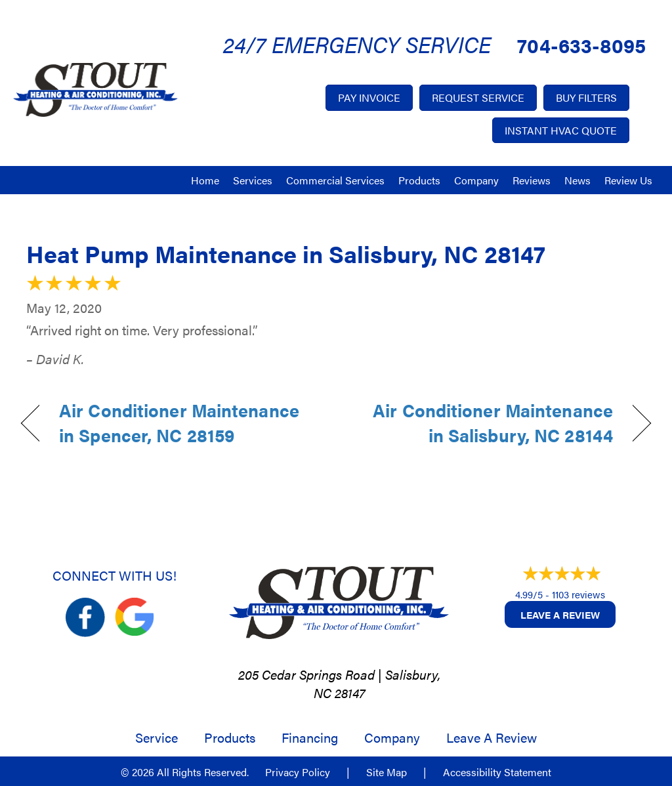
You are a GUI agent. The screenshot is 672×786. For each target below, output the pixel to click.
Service (157, 737)
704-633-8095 (581, 45)
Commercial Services (335, 180)
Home (205, 180)
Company (476, 180)
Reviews (532, 180)
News (577, 180)
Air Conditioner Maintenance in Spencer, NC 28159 (179, 423)
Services (253, 180)
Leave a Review (560, 614)
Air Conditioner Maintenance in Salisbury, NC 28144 (484, 423)
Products (419, 180)
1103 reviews (578, 594)
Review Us (628, 180)
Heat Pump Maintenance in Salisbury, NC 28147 (286, 253)
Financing (310, 737)
